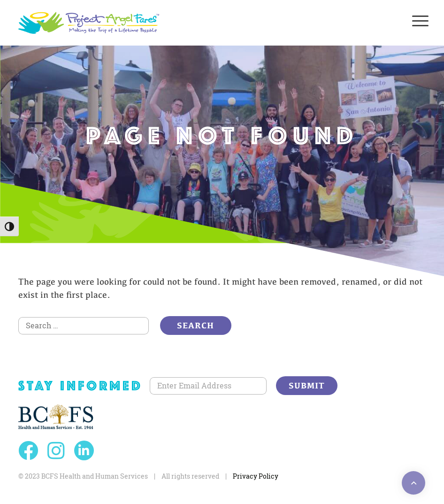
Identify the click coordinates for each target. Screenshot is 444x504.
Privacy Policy (256, 476)
